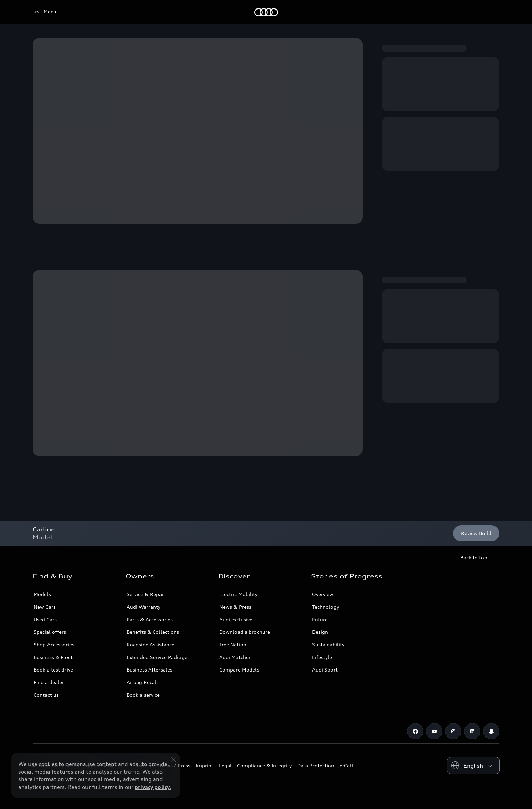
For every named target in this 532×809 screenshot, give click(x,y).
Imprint (205, 765)
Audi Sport (325, 670)
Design (320, 632)
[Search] (491, 12)
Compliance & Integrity (264, 765)
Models (42, 594)
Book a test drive (53, 670)
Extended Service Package (157, 657)
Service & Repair (146, 594)
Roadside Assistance (150, 645)
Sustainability (328, 645)
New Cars (45, 607)
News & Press (235, 607)
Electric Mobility (238, 594)
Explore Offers (237, 791)
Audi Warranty (144, 607)
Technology (326, 607)
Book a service (143, 695)
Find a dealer (49, 682)
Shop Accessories (54, 645)
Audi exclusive (236, 619)
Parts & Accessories (150, 619)
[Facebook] (415, 731)
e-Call (346, 765)
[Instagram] (453, 731)
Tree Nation (233, 645)
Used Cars (45, 619)
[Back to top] (480, 558)
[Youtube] (434, 731)
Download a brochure (245, 632)
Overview (323, 594)
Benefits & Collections (153, 632)
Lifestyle (322, 657)
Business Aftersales (149, 670)
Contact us (46, 695)
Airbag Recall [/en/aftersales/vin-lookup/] (142, 682)
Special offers (50, 632)
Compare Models (239, 670)
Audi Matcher (235, 657)
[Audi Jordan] (44, 12)
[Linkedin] (472, 731)
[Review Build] (476, 533)
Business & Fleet (53, 657)
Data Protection (316, 765)
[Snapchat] (491, 731)
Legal (225, 765)
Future (320, 619)
